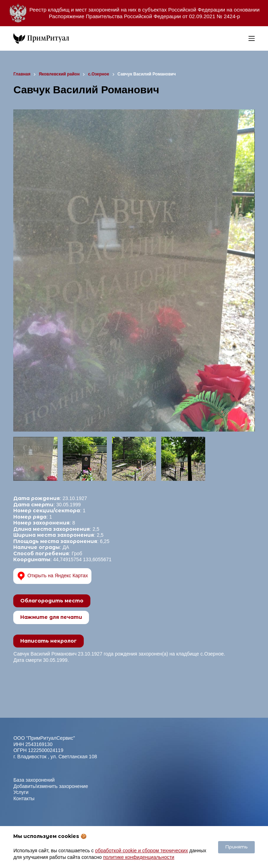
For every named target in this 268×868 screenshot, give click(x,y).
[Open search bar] (241, 38)
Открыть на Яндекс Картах (52, 576)
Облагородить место (52, 601)
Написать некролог (49, 641)
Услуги (21, 792)
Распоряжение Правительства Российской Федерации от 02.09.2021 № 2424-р (144, 16)
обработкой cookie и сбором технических (141, 851)
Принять (236, 847)
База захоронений (34, 780)
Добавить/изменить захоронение (51, 786)
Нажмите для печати (51, 617)
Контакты (24, 798)
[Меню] (252, 38)
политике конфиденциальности (139, 857)
